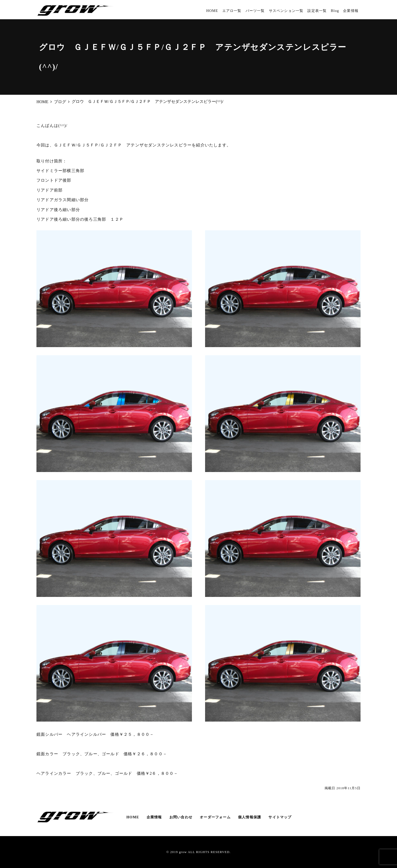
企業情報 (351, 11)
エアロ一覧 (232, 11)
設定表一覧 (317, 11)
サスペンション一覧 (286, 11)
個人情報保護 (250, 817)
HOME (212, 11)
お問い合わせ (181, 817)
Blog (335, 11)
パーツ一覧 (255, 11)
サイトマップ (280, 817)
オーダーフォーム (215, 817)
